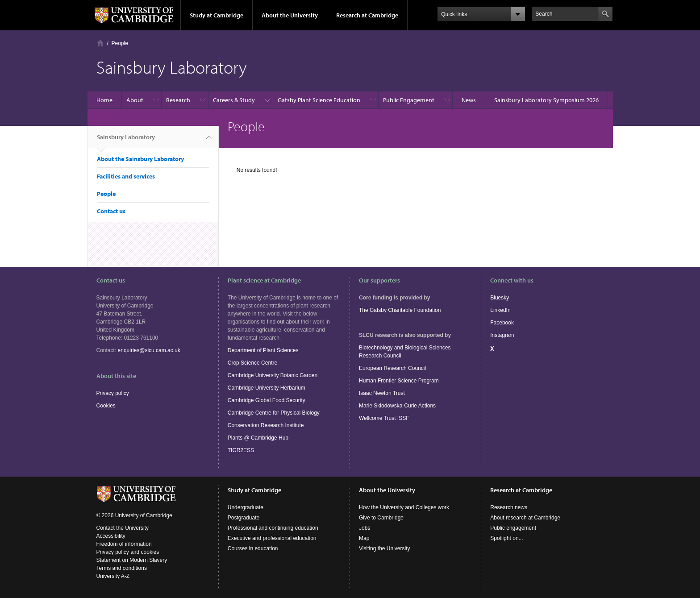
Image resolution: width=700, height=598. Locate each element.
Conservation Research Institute (266, 425)
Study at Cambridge (217, 15)
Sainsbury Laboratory (126, 141)
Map (364, 538)
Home (100, 43)
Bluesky (500, 298)
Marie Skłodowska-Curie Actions (397, 406)
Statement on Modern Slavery (132, 560)
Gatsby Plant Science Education (319, 100)
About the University (290, 15)
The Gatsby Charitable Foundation (400, 310)
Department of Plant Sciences (263, 350)
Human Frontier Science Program (399, 381)
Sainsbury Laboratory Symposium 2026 (546, 100)
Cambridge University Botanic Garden (273, 375)
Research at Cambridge (367, 15)
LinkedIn (500, 310)
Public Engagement (409, 100)
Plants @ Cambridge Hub (258, 438)
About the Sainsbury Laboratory (140, 159)
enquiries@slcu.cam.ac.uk (149, 350)
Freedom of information (124, 544)
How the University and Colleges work (404, 507)
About (135, 100)
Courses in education (253, 548)
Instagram (502, 335)
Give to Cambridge (381, 518)
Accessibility (111, 536)
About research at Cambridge (525, 518)
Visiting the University (385, 548)
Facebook (502, 323)
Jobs (365, 528)
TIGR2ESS (241, 450)
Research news (509, 507)
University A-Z (113, 576)
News (469, 100)
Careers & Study (234, 100)
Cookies (106, 406)
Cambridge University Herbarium (267, 388)
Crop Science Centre (252, 363)
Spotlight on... (506, 538)
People (120, 43)
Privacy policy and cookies (128, 552)
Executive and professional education (272, 538)
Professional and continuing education (273, 528)
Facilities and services (126, 176)
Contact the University (123, 528)
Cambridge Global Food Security (267, 400)
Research (178, 100)
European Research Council (392, 368)
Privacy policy (113, 393)
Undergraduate (246, 507)
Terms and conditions (122, 568)
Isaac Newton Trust (382, 393)
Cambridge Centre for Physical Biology (274, 413)
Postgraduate (244, 518)
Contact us (111, 211)
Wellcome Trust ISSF (384, 418)
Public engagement (513, 528)
